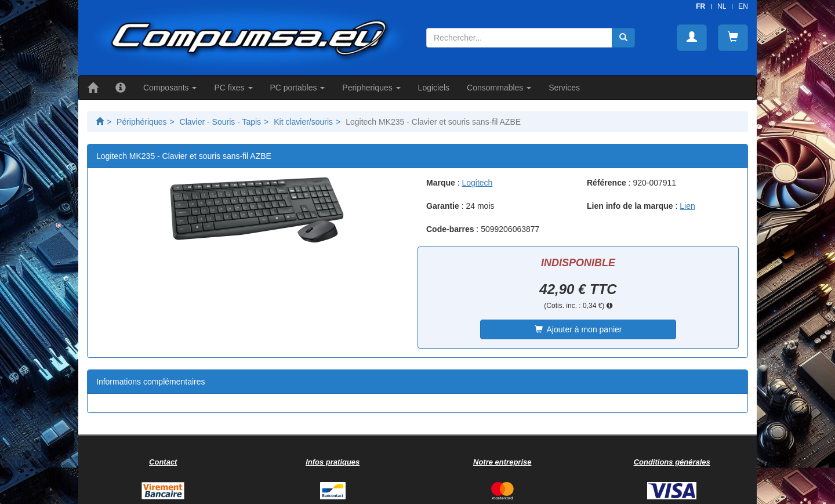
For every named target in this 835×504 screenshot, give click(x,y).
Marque (441, 183)
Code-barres (450, 229)
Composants (170, 88)
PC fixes (233, 88)
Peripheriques (371, 88)
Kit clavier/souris (303, 122)
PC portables (298, 88)
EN (743, 6)
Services (564, 88)
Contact (163, 462)
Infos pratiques (333, 462)
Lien (687, 206)
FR (700, 6)
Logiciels (434, 88)
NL (722, 6)
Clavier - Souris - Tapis (221, 122)
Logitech (477, 183)
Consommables (499, 88)
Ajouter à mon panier (578, 329)
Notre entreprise (502, 462)
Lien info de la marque (630, 206)
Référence (607, 183)
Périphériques (141, 122)
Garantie (443, 206)
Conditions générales (672, 462)
